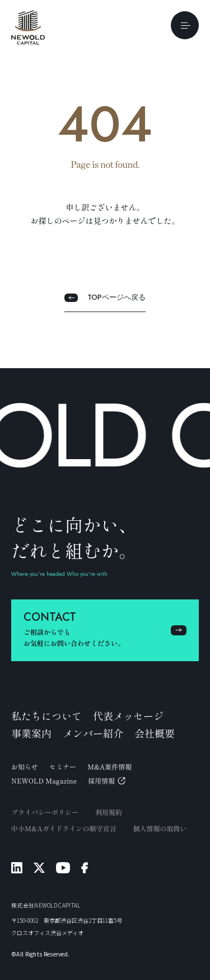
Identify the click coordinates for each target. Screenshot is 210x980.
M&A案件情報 (109, 766)
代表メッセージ (128, 716)
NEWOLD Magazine (44, 780)
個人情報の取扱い (160, 828)
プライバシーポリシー (45, 812)
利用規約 (109, 812)
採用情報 (107, 780)
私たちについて (46, 716)
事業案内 (31, 733)
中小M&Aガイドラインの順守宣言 (64, 828)
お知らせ (25, 766)
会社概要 (155, 733)
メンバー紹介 (93, 733)
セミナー (63, 766)
